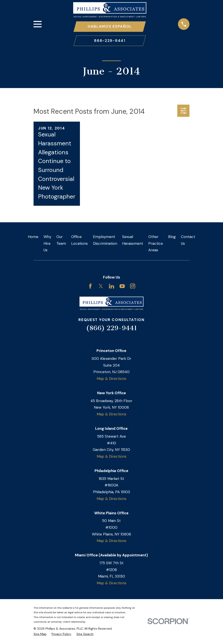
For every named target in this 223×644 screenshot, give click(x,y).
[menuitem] (40, 635)
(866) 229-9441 (111, 328)
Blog (172, 237)
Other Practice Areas (156, 244)
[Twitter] (101, 287)
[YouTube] (122, 287)
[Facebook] (90, 287)
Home (33, 237)
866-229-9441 (110, 41)
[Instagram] (133, 287)
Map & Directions (111, 379)
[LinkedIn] (111, 287)
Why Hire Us (47, 244)
